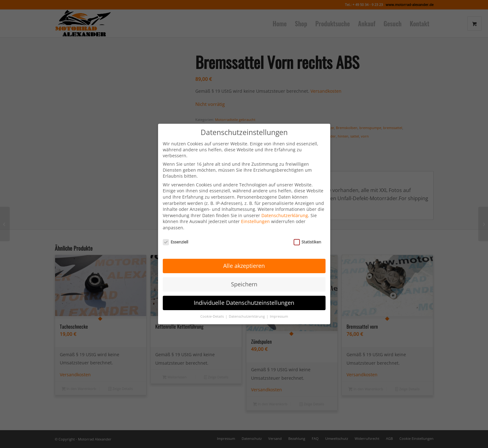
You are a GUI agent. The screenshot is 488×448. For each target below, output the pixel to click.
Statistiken (308, 234)
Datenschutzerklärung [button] (247, 309)
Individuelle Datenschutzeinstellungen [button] (244, 295)
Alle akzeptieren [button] (244, 258)
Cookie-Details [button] (213, 309)
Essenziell (176, 234)
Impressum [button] (279, 309)
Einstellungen (255, 214)
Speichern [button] (244, 276)
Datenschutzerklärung (285, 207)
